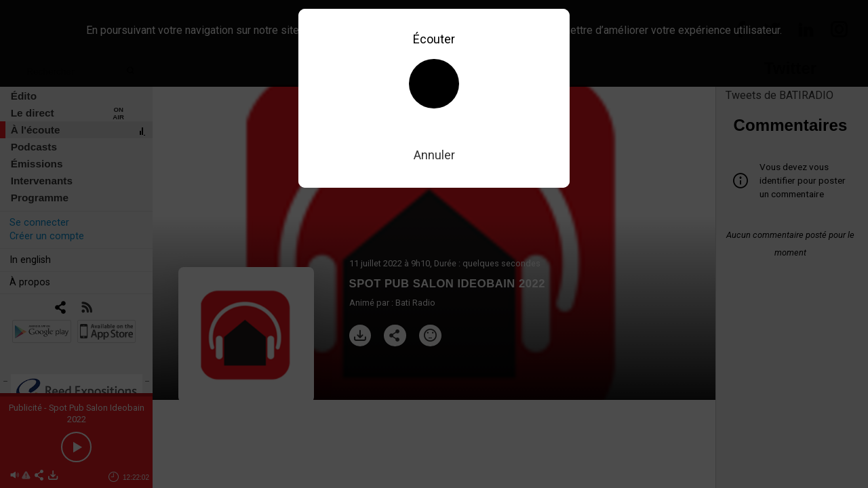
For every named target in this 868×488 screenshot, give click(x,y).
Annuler (434, 155)
